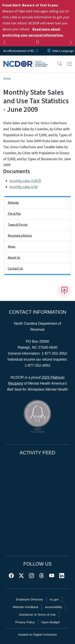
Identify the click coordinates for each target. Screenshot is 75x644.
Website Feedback (25, 607)
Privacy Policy (25, 622)
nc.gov (54, 599)
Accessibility (53, 607)
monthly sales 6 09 (25, 181)
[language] (63, 51)
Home (7, 79)
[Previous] (4, 43)
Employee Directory (29, 599)
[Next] (71, 43)
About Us (14, 258)
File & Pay (14, 214)
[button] (57, 64)
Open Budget (51, 622)
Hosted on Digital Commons (37, 635)
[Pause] (37, 43)
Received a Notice (20, 236)
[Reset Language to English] (49, 51)
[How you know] (37, 51)
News (12, 247)
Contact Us (15, 269)
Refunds (13, 203)
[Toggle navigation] (69, 64)
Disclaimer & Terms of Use (37, 615)
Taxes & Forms (18, 225)
